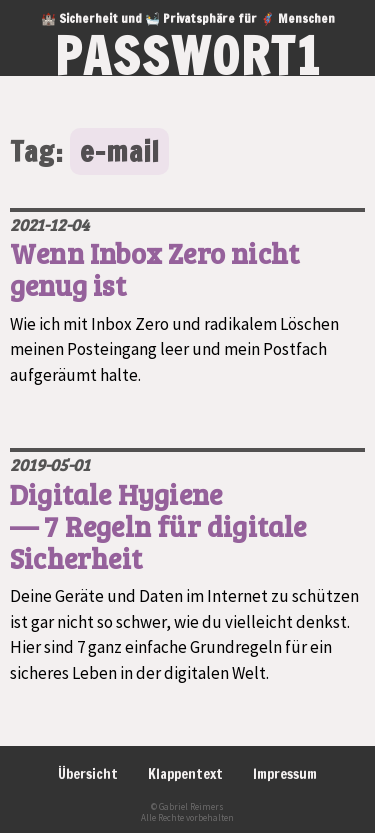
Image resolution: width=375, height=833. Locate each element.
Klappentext (185, 774)
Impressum (285, 774)
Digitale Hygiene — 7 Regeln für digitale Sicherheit (158, 526)
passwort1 (188, 56)
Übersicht (88, 774)
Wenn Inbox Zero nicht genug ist (154, 269)
